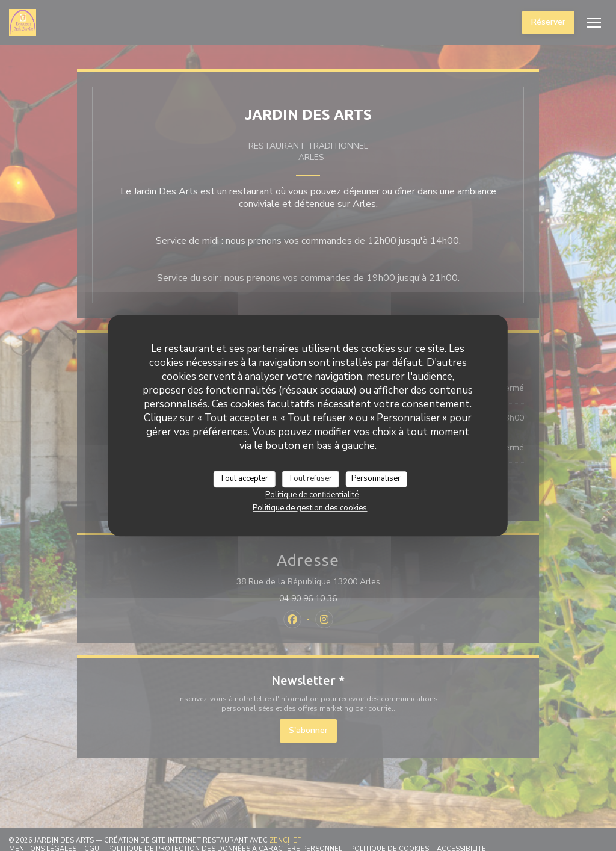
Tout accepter (244, 478)
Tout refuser (310, 478)
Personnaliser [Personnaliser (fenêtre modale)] (376, 478)
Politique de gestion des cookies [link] (310, 508)
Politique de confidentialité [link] (312, 495)
